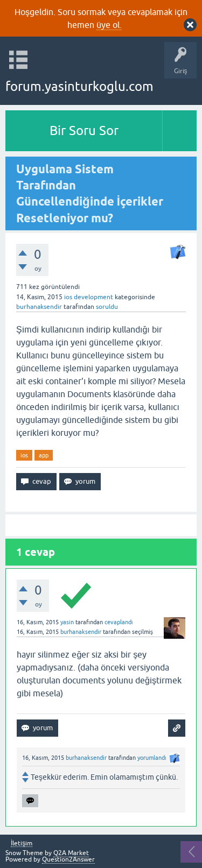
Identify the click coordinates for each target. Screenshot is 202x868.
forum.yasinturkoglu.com (79, 86)
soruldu (107, 307)
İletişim (22, 844)
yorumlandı (152, 758)
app (44, 455)
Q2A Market (71, 853)
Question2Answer (68, 859)
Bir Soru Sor (84, 130)
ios (24, 455)
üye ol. (109, 25)
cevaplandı (119, 622)
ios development (89, 297)
